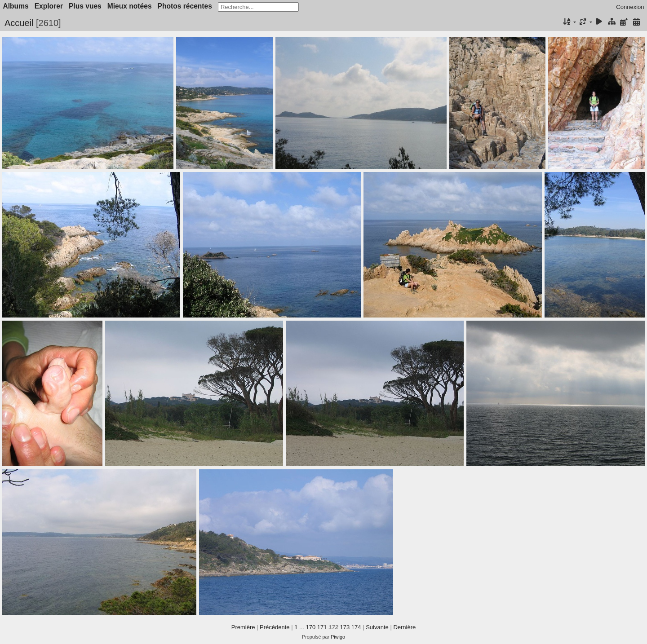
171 (322, 627)
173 (345, 627)
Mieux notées (130, 6)
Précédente (275, 627)
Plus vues (85, 6)
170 (311, 627)
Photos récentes (185, 6)
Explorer (49, 6)
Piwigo (338, 637)
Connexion (630, 7)
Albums (16, 6)
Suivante (377, 627)
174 (356, 627)
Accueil (19, 23)
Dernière (404, 627)
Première (243, 627)
